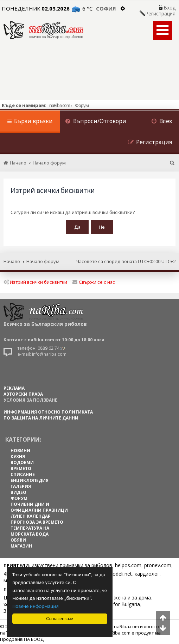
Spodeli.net (119, 572)
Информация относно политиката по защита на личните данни (48, 413)
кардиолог (147, 572)
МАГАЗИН (21, 544)
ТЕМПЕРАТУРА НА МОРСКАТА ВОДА (30, 529)
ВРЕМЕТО (21, 467)
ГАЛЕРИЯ (21, 485)
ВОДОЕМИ (22, 461)
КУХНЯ (18, 455)
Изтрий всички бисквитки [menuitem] (35, 280)
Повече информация (36, 606)
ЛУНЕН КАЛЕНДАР (31, 514)
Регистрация (160, 14)
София (106, 8)
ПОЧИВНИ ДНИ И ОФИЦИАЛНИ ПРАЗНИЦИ (39, 505)
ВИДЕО (18, 491)
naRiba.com (60, 105)
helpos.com (128, 563)
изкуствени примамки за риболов (72, 563)
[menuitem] (96, 122)
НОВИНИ (20, 449)
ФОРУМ (19, 497)
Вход (170, 8)
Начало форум (43, 260)
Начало (12, 260)
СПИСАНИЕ (23, 473)
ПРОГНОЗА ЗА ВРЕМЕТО (37, 520)
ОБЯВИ (18, 538)
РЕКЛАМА (14, 386)
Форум (82, 105)
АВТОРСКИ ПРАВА (23, 392)
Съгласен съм (60, 619)
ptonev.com (158, 563)
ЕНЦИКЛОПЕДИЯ (30, 479)
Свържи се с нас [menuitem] (94, 280)
